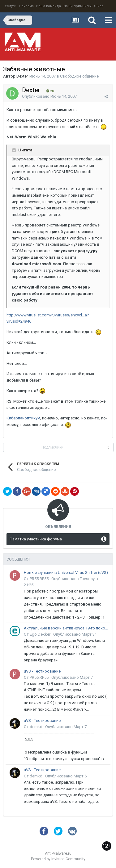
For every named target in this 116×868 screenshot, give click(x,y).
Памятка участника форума (36, 539)
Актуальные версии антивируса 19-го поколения (66, 628)
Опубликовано (49, 96)
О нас (99, 6)
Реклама (26, 6)
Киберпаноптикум (23, 418)
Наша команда (49, 6)
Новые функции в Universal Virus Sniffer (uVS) (66, 573)
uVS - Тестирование (42, 671)
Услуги (11, 6)
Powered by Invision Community (58, 859)
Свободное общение (79, 76)
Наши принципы (77, 6)
